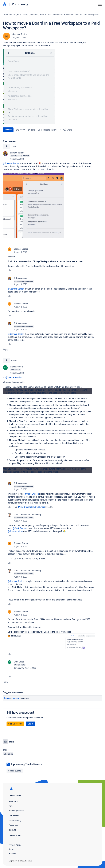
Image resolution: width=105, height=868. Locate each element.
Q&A (18, 15)
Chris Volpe (19, 662)
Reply (5, 349)
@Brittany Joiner (15, 531)
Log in (7, 698)
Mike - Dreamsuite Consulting (32, 507)
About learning (15, 820)
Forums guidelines (16, 811)
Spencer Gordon (20, 34)
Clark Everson (16, 367)
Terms (12, 849)
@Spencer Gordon (11, 163)
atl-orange (8, 754)
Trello (24, 15)
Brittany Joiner (17, 153)
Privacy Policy (15, 845)
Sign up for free (15, 724)
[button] (29, 87)
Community (20, 4)
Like (10, 270)
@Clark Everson (32, 494)
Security (12, 854)
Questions (33, 15)
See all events (15, 771)
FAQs (11, 806)
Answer (8, 130)
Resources (13, 825)
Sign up (16, 698)
